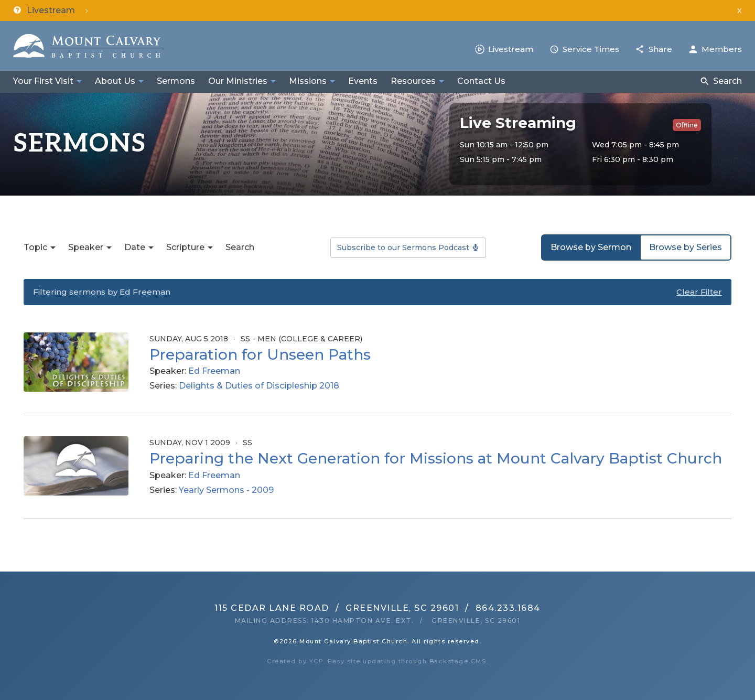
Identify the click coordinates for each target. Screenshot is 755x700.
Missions (308, 81)
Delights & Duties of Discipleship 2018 (259, 386)
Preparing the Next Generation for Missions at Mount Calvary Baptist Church (436, 458)
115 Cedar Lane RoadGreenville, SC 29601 (337, 608)
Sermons (176, 81)
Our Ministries (238, 81)
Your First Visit (43, 81)
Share (660, 49)
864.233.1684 (508, 608)
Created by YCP (295, 661)
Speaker (86, 247)
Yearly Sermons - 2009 (226, 490)
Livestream (511, 49)
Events (363, 81)
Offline (687, 125)
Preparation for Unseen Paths (260, 354)
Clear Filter (699, 292)
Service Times (591, 49)
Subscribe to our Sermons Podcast (403, 247)
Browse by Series (686, 247)
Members (722, 49)
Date (135, 247)
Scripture (185, 247)
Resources (413, 81)
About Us (115, 81)
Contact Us (481, 81)
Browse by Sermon (591, 247)
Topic (35, 247)
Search (727, 81)
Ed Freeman (214, 371)
